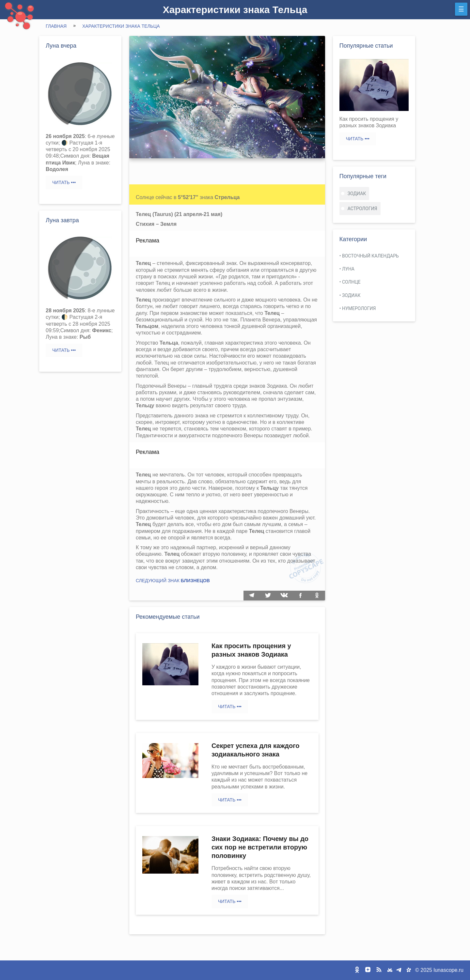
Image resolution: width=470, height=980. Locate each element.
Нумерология (359, 308)
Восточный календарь (370, 256)
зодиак (357, 194)
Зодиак (351, 295)
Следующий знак (173, 581)
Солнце (351, 282)
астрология (362, 209)
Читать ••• (64, 182)
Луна (348, 269)
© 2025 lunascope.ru (439, 970)
